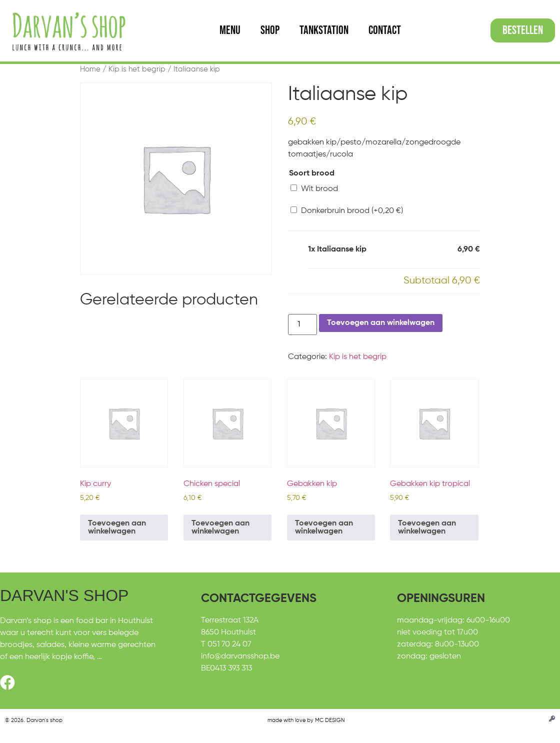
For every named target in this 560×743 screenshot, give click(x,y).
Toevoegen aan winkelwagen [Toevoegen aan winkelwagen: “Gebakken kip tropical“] (427, 527)
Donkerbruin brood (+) (347, 211)
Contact (385, 30)
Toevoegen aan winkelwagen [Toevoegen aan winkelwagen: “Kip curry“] (117, 527)
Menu (230, 30)
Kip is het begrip (137, 69)
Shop (270, 30)
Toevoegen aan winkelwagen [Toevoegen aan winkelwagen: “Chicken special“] (220, 527)
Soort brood (312, 173)
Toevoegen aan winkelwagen (381, 323)
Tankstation (324, 30)
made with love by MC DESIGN (306, 720)
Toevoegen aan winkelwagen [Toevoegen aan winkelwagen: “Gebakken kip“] (324, 527)
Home (90, 69)
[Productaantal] (302, 324)
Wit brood (314, 189)
